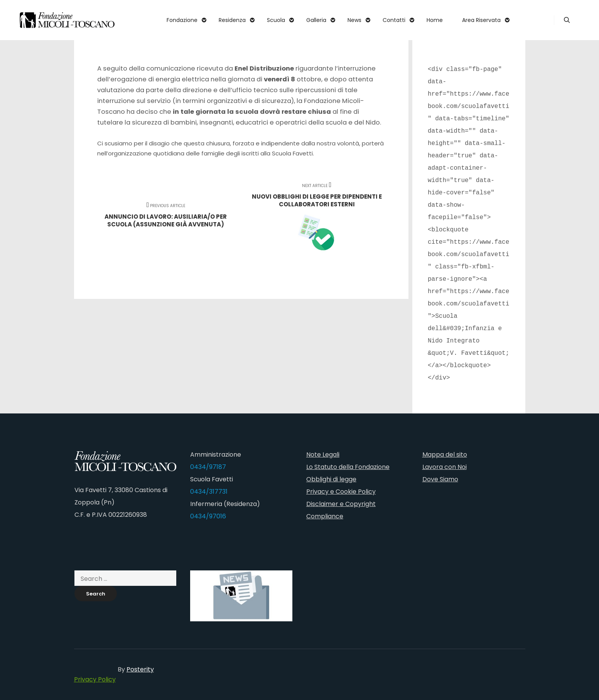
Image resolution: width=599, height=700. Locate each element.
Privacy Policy (95, 679)
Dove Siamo (440, 479)
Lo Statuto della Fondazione (348, 467)
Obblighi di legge (331, 479)
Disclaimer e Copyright (341, 504)
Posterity (140, 669)
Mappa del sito (445, 455)
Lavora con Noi (445, 467)
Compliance (325, 516)
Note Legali (323, 455)
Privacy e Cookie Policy (341, 492)
